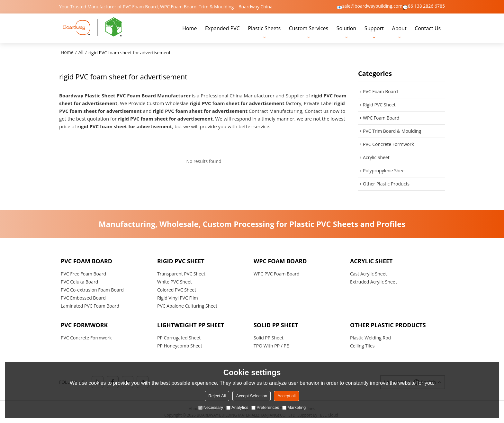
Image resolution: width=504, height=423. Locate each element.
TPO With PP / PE (271, 345)
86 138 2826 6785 (426, 6)
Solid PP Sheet (269, 337)
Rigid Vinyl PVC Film (178, 297)
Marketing (294, 407)
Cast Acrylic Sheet (369, 273)
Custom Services (309, 28)
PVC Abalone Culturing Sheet (187, 305)
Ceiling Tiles (362, 345)
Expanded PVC (222, 28)
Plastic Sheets (264, 28)
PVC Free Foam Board (83, 273)
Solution (346, 28)
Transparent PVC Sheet (181, 273)
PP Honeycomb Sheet (180, 345)
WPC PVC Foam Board (277, 273)
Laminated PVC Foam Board (90, 305)
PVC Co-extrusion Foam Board (92, 289)
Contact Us (428, 28)
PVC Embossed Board (83, 297)
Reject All (217, 396)
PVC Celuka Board (79, 281)
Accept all (286, 396)
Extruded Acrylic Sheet (373, 281)
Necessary (211, 407)
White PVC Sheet (175, 281)
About (399, 28)
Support (374, 28)
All (81, 52)
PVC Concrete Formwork (86, 337)
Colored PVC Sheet (177, 289)
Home (189, 28)
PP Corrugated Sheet (179, 337)
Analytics (237, 407)
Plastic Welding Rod (370, 337)
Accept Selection (252, 396)
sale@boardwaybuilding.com (372, 6)
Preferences (265, 407)
